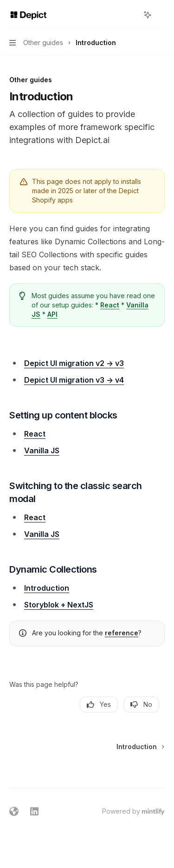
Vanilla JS (42, 450)
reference (122, 633)
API (52, 314)
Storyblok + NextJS (59, 605)
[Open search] (130, 15)
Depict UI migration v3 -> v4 (74, 380)
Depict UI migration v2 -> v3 (74, 363)
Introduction (47, 588)
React (110, 305)
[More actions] (162, 15)
